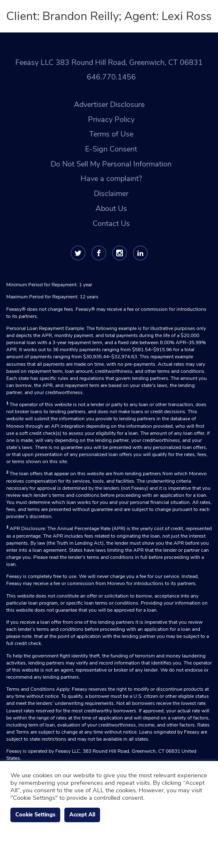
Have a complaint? (111, 179)
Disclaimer (111, 193)
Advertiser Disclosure (109, 104)
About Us (111, 208)
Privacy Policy (111, 119)
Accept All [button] (82, 815)
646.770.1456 (111, 77)
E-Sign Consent (111, 149)
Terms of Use (111, 134)
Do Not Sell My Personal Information (111, 164)
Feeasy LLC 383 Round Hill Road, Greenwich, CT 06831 (109, 62)
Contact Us (111, 223)
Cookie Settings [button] (35, 815)
